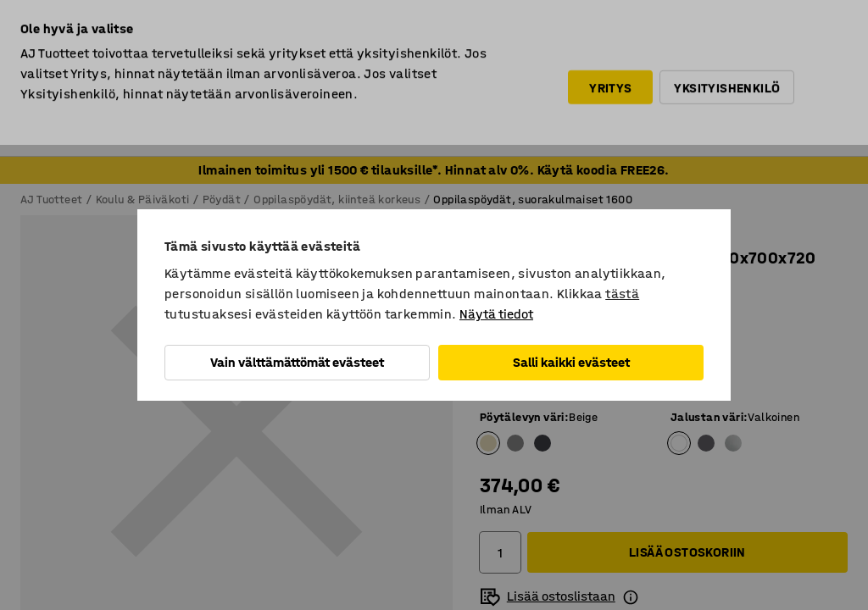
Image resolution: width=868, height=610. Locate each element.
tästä (622, 294)
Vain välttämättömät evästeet (297, 362)
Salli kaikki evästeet (571, 362)
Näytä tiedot (496, 314)
